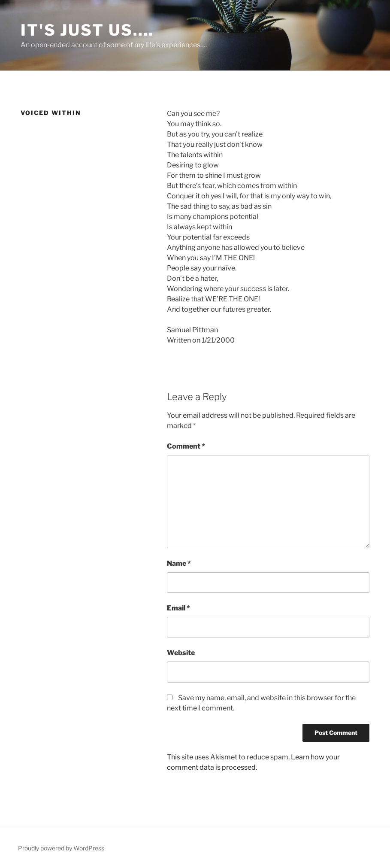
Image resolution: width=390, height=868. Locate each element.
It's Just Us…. (87, 30)
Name (179, 563)
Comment (186, 446)
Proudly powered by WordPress (61, 848)
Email (178, 608)
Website (181, 653)
